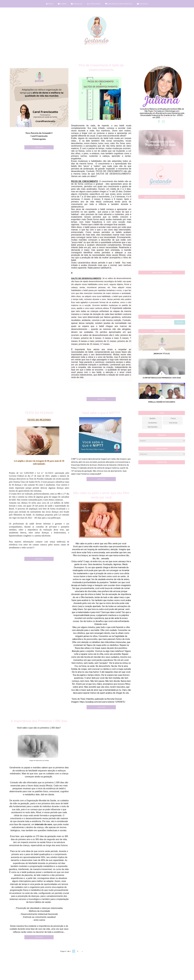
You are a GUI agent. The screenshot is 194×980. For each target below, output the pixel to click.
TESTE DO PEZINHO (39, 413)
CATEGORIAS (94, 4)
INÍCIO (50, 4)
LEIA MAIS (39, 147)
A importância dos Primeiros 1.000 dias (39, 721)
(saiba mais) (166, 117)
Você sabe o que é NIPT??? (101, 413)
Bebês (153, 418)
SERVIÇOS (77, 4)
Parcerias (173, 423)
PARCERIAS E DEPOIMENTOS (119, 4)
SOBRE (62, 4)
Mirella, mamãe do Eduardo (162, 402)
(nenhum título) (162, 354)
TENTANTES (153, 427)
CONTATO (143, 4)
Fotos (173, 418)
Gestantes (152, 423)
